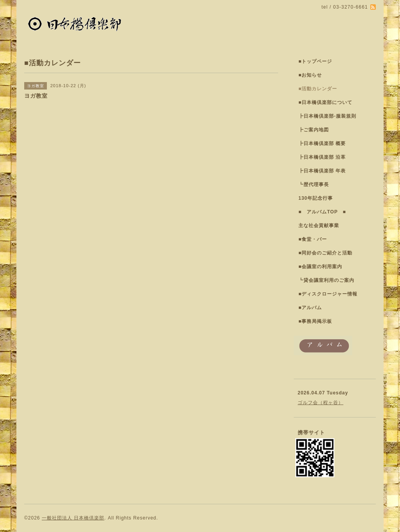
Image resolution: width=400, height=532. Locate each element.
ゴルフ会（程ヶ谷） (321, 403)
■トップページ (315, 61)
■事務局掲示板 (315, 321)
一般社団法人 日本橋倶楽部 (73, 518)
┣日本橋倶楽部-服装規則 (327, 116)
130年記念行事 (316, 198)
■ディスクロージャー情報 (328, 294)
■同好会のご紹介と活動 (325, 253)
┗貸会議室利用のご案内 (326, 280)
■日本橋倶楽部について (325, 102)
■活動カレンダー (318, 89)
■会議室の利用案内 (320, 267)
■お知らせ (310, 75)
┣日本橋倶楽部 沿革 (322, 157)
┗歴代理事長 (314, 184)
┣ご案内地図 (314, 130)
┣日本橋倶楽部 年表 (322, 171)
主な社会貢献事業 (319, 226)
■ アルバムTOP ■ (322, 212)
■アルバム (310, 308)
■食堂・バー (313, 239)
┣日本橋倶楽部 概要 (322, 143)
